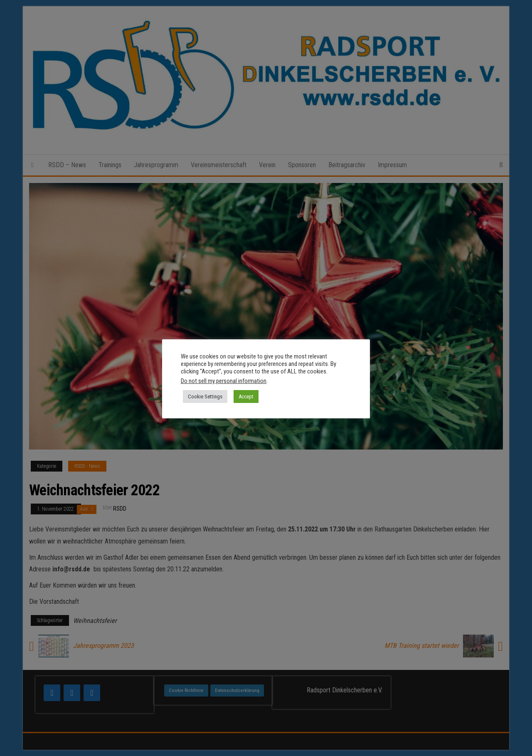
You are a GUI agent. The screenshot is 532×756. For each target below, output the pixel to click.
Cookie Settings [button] (205, 397)
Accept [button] (246, 397)
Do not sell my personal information (224, 381)
